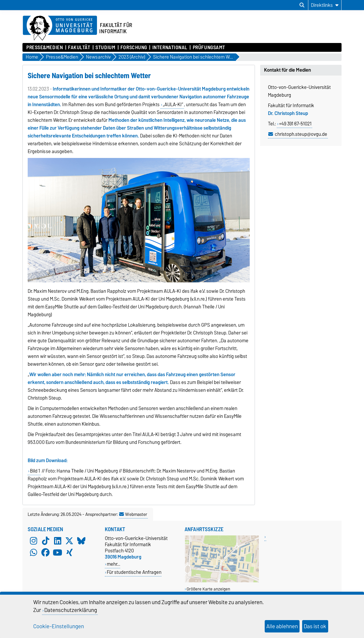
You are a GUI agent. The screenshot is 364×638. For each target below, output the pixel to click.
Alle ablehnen (282, 626)
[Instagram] (34, 541)
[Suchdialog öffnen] (302, 5)
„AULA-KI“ (173, 105)
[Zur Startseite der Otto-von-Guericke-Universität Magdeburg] (60, 28)
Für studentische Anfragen (134, 572)
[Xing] (69, 553)
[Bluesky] (81, 541)
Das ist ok (315, 626)
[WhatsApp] (34, 553)
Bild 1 (35, 471)
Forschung (134, 48)
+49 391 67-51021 (295, 124)
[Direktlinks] (325, 5)
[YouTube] (58, 553)
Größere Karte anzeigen (208, 589)
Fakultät (79, 48)
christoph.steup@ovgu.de (301, 134)
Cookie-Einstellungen (59, 626)
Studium (105, 48)
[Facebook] (46, 553)
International (170, 48)
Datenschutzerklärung (71, 610)
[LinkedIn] (58, 541)
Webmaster (133, 514)
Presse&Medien (45, 48)
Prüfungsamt (209, 48)
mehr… (113, 564)
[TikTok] (46, 541)
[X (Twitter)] (69, 541)
